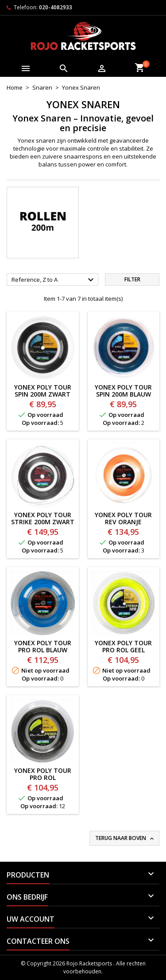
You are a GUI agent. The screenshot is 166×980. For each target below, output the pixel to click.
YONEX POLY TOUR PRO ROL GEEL (123, 646)
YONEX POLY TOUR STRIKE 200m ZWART (43, 518)
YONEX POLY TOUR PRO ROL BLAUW (43, 646)
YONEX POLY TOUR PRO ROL (43, 774)
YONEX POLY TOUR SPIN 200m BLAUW (123, 391)
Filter (132, 279)
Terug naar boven (125, 838)
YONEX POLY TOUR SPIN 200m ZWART (43, 391)
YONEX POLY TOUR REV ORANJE (123, 518)
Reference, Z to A (54, 280)
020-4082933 (56, 7)
